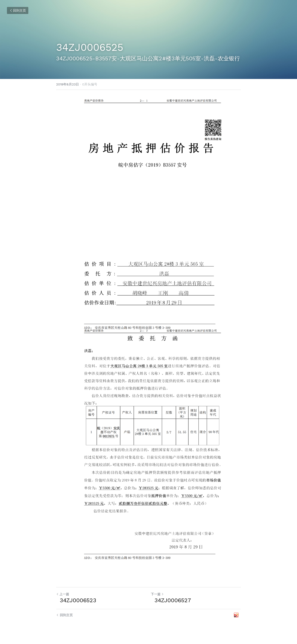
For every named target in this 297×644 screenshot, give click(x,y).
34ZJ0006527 (171, 600)
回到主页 (18, 10)
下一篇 (157, 594)
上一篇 (63, 594)
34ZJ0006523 (76, 600)
